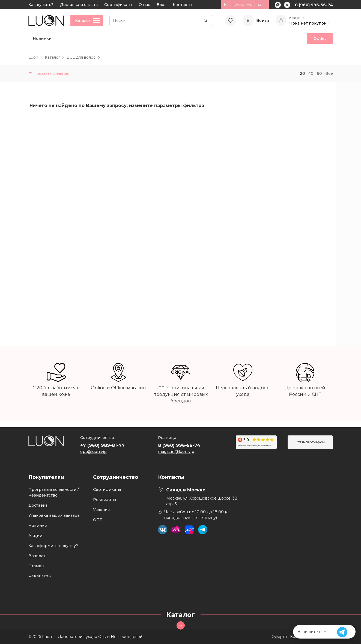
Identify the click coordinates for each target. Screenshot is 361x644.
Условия (101, 510)
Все (329, 73)
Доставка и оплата (79, 5)
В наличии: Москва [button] (245, 5)
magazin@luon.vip (176, 452)
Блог (161, 5)
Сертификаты (118, 5)
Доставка (38, 505)
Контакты (182, 5)
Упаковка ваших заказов (54, 515)
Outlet (320, 38)
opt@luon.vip (93, 452)
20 (302, 73)
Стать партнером (310, 442)
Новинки (42, 38)
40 (311, 73)
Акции (35, 536)
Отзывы (36, 566)
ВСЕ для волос (81, 57)
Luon (33, 57)
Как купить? (41, 5)
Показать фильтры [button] (49, 73)
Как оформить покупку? (53, 546)
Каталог (52, 57)
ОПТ (98, 520)
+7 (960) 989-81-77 (102, 445)
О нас (144, 5)
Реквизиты (40, 576)
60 (319, 73)
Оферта (279, 637)
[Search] (161, 20)
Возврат (37, 556)
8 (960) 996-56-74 (314, 5)
